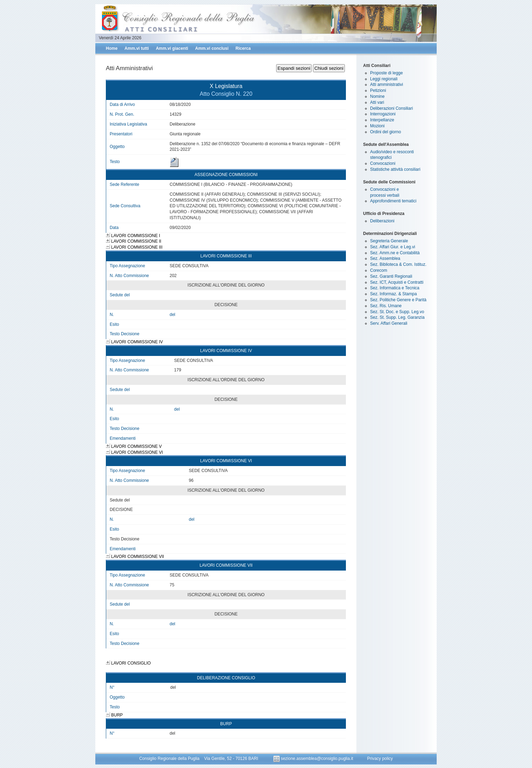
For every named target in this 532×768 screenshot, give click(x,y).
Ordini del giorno (386, 132)
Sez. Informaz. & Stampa (393, 294)
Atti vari (377, 102)
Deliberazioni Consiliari (391, 108)
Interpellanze (382, 120)
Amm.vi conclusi (212, 48)
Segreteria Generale (389, 241)
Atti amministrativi (387, 85)
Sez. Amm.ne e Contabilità (395, 253)
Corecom (379, 270)
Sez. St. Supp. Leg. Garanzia (397, 317)
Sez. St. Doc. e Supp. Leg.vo (397, 312)
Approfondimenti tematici (393, 201)
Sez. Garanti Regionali (391, 276)
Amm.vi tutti (137, 48)
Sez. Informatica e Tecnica (395, 288)
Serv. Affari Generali (389, 323)
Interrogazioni (383, 114)
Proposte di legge (386, 73)
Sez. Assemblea (385, 258)
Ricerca (243, 48)
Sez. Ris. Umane (386, 306)
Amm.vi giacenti (172, 48)
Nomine (377, 96)
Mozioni (377, 126)
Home (112, 48)
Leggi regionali (384, 79)
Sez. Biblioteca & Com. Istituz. (398, 264)
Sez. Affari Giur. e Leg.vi (393, 247)
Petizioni (378, 90)
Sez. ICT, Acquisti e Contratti (397, 282)
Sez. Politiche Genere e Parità (398, 300)
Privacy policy (380, 759)
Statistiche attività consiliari (395, 169)
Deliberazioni (382, 221)
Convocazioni (383, 163)
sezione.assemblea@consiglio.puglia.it (314, 759)
